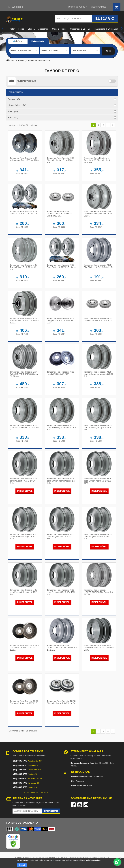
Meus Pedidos (98, 7)
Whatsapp (15, 7)
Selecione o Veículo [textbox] (50, 51)
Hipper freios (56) (17, 105)
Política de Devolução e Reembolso (87, 778)
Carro (18, 41)
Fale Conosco (77, 783)
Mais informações (93, 860)
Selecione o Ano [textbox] (79, 51)
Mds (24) (13, 111)
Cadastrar (51, 813)
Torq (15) (13, 117)
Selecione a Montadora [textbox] (21, 51)
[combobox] (24, 51)
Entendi (22, 865)
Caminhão (37, 41)
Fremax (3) (14, 99)
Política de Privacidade (81, 787)
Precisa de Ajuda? (77, 7)
